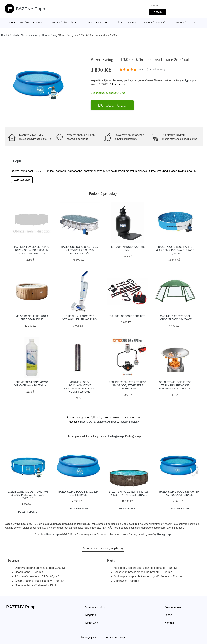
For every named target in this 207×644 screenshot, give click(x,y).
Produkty (14, 35)
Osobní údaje (173, 607)
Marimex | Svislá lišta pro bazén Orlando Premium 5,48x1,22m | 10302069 (32, 250)
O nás (168, 615)
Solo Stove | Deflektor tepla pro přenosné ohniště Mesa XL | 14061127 (175, 385)
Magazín (91, 615)
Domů (11, 23)
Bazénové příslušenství (65, 23)
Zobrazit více (22, 180)
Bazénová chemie (98, 23)
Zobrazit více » (117, 84)
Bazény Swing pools (107, 422)
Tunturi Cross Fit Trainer (127, 316)
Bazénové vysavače (154, 23)
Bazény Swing (50, 35)
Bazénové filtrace (185, 23)
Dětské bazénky (126, 23)
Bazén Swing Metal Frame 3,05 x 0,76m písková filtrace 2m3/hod (28, 495)
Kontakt (169, 623)
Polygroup (188, 80)
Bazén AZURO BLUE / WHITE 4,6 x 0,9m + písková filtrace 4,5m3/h (175, 250)
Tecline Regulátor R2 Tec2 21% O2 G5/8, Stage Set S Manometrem (127, 385)
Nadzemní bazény (30, 35)
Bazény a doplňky (31, 23)
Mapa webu (93, 623)
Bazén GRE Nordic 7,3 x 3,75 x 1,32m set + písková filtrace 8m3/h (80, 250)
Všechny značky (95, 607)
